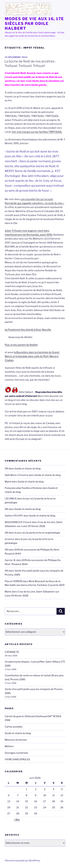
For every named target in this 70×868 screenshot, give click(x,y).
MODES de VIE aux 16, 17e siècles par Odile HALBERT (34, 24)
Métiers (9, 746)
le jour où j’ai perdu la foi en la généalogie (37, 533)
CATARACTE (12, 652)
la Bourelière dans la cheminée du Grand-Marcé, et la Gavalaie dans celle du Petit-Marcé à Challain (32, 356)
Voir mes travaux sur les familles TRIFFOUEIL (37, 132)
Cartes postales (14, 727)
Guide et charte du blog (28, 469)
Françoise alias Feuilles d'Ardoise (23, 488)
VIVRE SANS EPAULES (17, 759)
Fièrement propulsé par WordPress (22, 860)
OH (7, 469)
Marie (8, 482)
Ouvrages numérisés (16, 753)
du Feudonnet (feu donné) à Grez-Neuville (28, 330)
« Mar (17, 820)
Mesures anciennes (16, 740)
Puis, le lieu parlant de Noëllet (21, 345)
